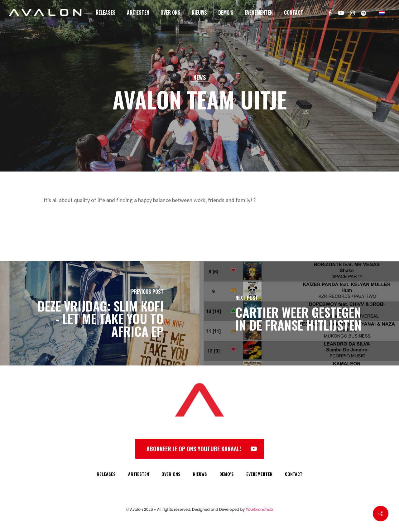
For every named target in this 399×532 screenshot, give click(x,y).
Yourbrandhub (260, 509)
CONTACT (294, 474)
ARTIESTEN (139, 474)
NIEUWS (200, 474)
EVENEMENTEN (259, 474)
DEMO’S (227, 474)
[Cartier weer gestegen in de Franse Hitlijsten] (299, 313)
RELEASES (106, 474)
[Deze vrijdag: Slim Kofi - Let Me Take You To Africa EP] (100, 313)
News (199, 77)
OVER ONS (171, 474)
